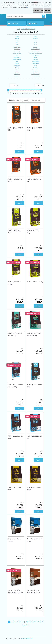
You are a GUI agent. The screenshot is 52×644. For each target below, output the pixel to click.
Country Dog (35, 55)
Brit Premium (17, 49)
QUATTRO (17, 39)
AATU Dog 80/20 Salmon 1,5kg (34, 386)
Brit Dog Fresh (17, 47)
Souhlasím (47, 11)
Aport (35, 43)
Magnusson (17, 66)
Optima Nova (36, 70)
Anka (17, 41)
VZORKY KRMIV (35, 76)
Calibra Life (17, 51)
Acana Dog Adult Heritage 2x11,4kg (16, 540)
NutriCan (35, 68)
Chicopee (36, 39)
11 (39, 622)
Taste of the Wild (35, 74)
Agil (35, 41)
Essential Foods (35, 61)
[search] (44, 16)
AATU (17, 45)
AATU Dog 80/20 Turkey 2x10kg (34, 489)
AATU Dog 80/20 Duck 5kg (35, 282)
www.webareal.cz (27, 638)
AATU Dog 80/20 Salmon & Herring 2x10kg (16, 386)
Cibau (17, 55)
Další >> (26, 625)
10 (35, 622)
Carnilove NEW (17, 57)
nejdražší (26, 100)
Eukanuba (36, 59)
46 (42, 622)
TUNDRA (17, 76)
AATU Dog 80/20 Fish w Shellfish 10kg (15, 334)
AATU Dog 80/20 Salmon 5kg (34, 437)
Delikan (35, 57)
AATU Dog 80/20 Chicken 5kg (34, 180)
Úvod (18, 29)
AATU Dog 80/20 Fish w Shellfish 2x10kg (34, 334)
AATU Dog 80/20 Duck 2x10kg (15, 283)
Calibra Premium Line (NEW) (35, 53)
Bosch (35, 45)
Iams (17, 61)
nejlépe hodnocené (35, 100)
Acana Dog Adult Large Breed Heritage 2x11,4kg (15, 591)
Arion (17, 43)
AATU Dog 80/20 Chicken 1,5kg (15, 129)
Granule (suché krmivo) (28, 29)
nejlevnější (19, 100)
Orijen (17, 70)
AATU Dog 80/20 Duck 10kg (34, 232)
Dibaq (35, 36)
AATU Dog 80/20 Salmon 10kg (15, 437)
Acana (17, 36)
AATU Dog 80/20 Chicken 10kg (34, 129)
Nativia (17, 68)
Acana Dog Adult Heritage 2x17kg (35, 540)
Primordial (35, 72)
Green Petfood (35, 64)
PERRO (17, 72)
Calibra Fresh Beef (17, 53)
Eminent (17, 64)
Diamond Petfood (17, 59)
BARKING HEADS (36, 49)
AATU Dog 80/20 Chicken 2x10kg (15, 180)
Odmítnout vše (38, 11)
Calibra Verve (36, 51)
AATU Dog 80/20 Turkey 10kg (15, 489)
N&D (35, 66)
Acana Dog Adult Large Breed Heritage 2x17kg (34, 591)
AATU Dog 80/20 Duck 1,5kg (15, 232)
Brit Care (36, 47)
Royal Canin (17, 74)
